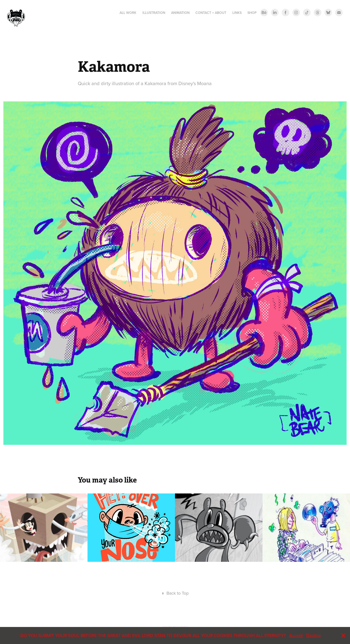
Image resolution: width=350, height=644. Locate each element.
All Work (128, 13)
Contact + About (211, 13)
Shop (252, 13)
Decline (314, 635)
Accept (296, 635)
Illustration (154, 13)
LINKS (237, 13)
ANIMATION (180, 13)
